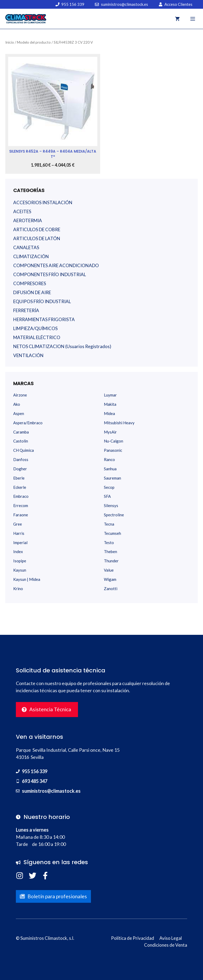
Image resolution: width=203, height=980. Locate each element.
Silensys (111, 505)
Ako (17, 404)
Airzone (20, 395)
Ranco (109, 459)
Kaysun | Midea (27, 579)
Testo (109, 543)
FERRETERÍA (26, 310)
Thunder (111, 561)
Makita (110, 404)
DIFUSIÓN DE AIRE (32, 292)
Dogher (20, 469)
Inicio (10, 42)
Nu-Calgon (114, 441)
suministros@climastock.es (51, 791)
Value (109, 570)
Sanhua (110, 469)
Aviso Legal (171, 938)
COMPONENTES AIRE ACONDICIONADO (56, 265)
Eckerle (20, 487)
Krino (18, 589)
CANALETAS (26, 247)
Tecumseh (112, 533)
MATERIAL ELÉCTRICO (37, 337)
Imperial (20, 543)
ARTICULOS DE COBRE (37, 229)
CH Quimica (24, 450)
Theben (110, 551)
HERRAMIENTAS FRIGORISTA (44, 319)
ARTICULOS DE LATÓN (37, 238)
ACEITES (22, 211)
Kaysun (20, 570)
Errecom (21, 505)
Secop (109, 487)
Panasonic (113, 450)
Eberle (19, 478)
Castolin (21, 441)
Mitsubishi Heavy (119, 423)
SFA (107, 496)
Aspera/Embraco (28, 423)
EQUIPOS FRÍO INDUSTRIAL (42, 301)
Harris (19, 533)
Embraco (21, 496)
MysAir (110, 432)
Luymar (110, 395)
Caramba (21, 432)
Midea (109, 413)
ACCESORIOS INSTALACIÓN (43, 202)
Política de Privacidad (133, 938)
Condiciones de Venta (166, 945)
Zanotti (111, 589)
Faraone (21, 515)
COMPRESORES (30, 283)
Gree (18, 524)
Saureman (112, 478)
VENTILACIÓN (28, 355)
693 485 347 (35, 781)
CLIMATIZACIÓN (31, 256)
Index (18, 551)
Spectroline (114, 515)
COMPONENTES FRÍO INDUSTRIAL (50, 274)
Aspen (19, 413)
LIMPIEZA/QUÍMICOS (35, 328)
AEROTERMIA (28, 220)
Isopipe (20, 561)
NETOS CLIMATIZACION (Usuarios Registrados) (62, 346)
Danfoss (21, 459)
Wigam (110, 579)
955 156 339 (35, 771)
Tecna (109, 524)
